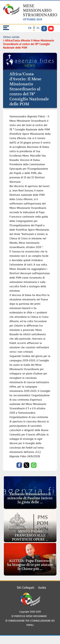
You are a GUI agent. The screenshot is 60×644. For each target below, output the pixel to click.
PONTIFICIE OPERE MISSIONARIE (31, 616)
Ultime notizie (11, 37)
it (34, 28)
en (30, 28)
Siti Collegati (26, 588)
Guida (42, 588)
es (38, 28)
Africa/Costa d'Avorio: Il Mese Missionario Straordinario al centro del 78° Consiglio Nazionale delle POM (28, 44)
